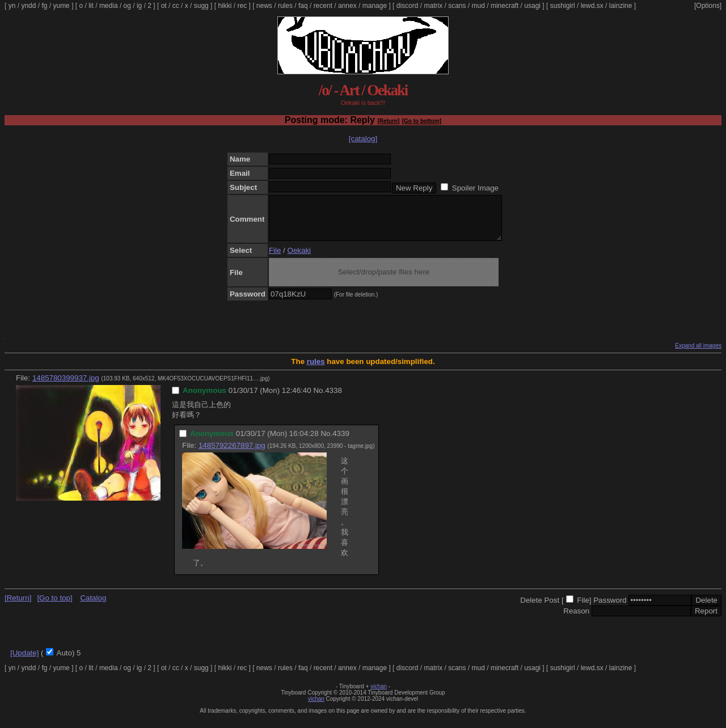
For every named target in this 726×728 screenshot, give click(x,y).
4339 (341, 442)
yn (12, 6)
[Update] (24, 661)
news (264, 6)
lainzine (621, 6)
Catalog (93, 606)
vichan (379, 695)
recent (323, 6)
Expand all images (698, 354)
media (109, 6)
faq (303, 6)
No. (319, 399)
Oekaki (299, 259)
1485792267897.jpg (232, 454)
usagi (532, 6)
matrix (433, 6)
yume (61, 6)
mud (478, 6)
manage (375, 6)
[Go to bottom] (422, 121)
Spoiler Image (475, 188)
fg (44, 6)
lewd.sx (592, 6)
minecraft (505, 6)
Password (610, 609)
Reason (576, 619)
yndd (28, 6)
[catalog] (363, 139)
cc (176, 6)
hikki (225, 6)
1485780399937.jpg (66, 386)
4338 (334, 399)
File (275, 259)
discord (408, 6)
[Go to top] (54, 606)
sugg (201, 6)
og (127, 6)
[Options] (708, 6)
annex (347, 6)
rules (285, 6)
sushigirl (563, 6)
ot (164, 6)
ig (139, 6)
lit (91, 6)
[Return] (388, 121)
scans (457, 6)
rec (242, 6)
